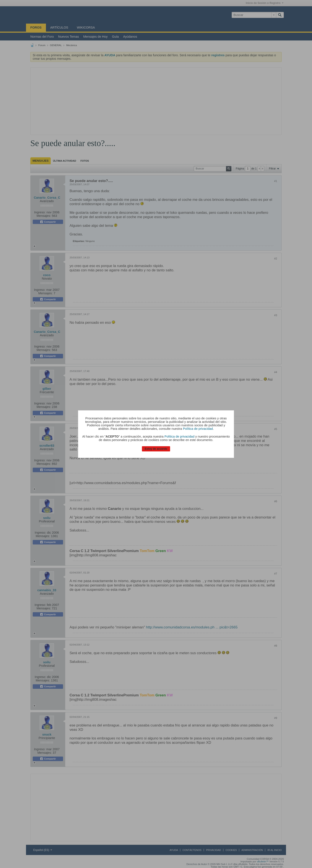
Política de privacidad (198, 429)
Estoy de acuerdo (156, 449)
